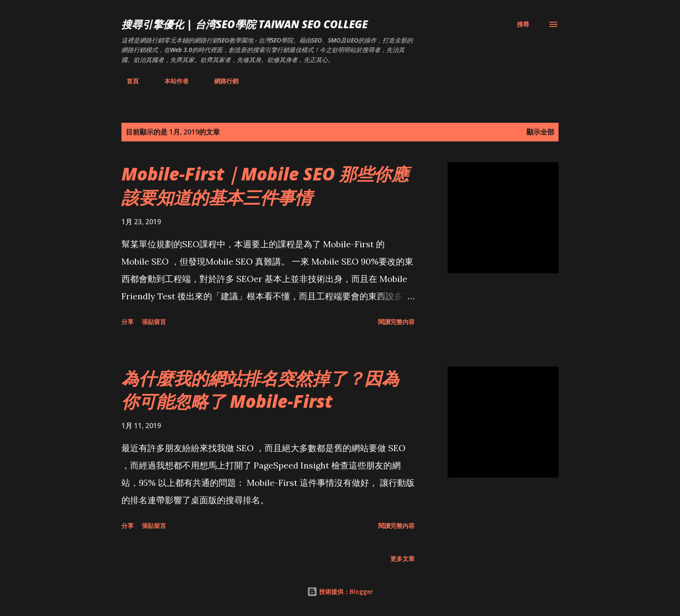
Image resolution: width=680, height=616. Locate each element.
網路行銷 (221, 81)
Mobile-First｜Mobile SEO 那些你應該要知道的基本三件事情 (265, 185)
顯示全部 (540, 132)
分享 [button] (127, 322)
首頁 (127, 81)
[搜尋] (523, 24)
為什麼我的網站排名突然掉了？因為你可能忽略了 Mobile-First (260, 390)
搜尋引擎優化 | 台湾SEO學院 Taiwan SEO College (245, 24)
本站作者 (171, 81)
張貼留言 (154, 322)
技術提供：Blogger (340, 591)
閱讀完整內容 (396, 322)
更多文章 (402, 559)
